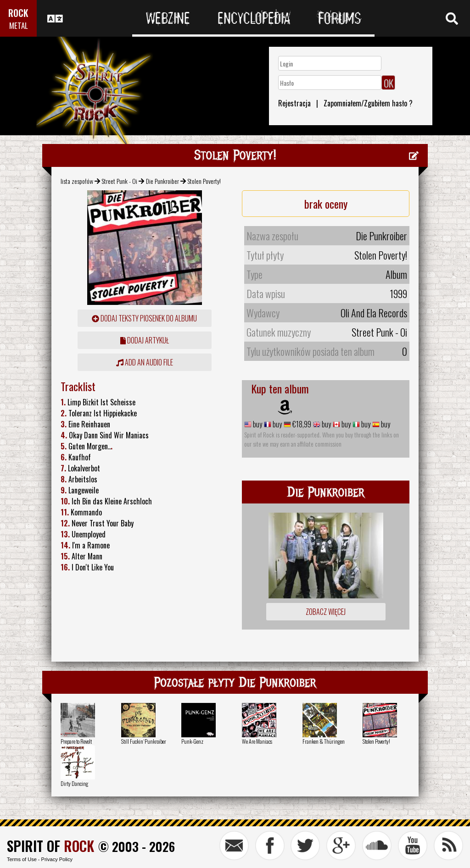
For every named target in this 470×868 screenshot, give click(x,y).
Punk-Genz (192, 741)
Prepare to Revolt (76, 741)
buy (257, 424)
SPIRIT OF (50, 846)
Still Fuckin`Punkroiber (144, 741)
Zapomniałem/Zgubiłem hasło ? (368, 103)
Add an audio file (145, 362)
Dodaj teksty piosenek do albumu (144, 318)
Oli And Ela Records (374, 313)
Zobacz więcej (326, 612)
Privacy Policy (57, 859)
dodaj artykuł (145, 340)
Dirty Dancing (74, 783)
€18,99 (301, 424)
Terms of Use (22, 859)
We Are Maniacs (257, 741)
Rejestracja (294, 103)
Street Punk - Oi (119, 181)
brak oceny (326, 204)
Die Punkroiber (162, 181)
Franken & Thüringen (324, 741)
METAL (19, 25)
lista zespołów (77, 181)
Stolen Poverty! (376, 741)
